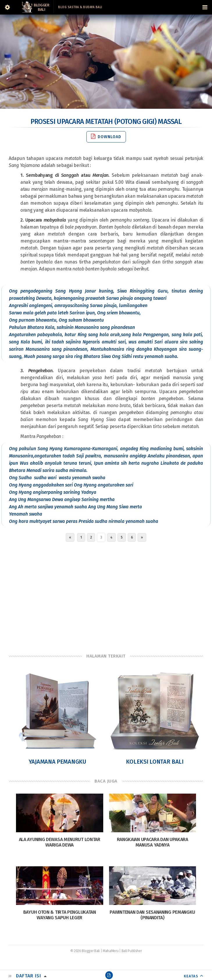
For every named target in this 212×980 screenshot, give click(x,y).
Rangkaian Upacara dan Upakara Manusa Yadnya (153, 842)
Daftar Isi (28, 976)
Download (106, 137)
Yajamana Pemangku (57, 762)
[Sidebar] (7, 7)
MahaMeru (111, 951)
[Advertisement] (106, 596)
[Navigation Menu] (205, 7)
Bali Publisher (132, 951)
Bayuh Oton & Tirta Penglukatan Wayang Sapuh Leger (60, 915)
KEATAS (191, 976)
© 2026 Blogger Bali (85, 951)
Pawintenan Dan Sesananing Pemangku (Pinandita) (152, 915)
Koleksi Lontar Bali (155, 762)
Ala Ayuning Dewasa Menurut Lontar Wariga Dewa (60, 842)
